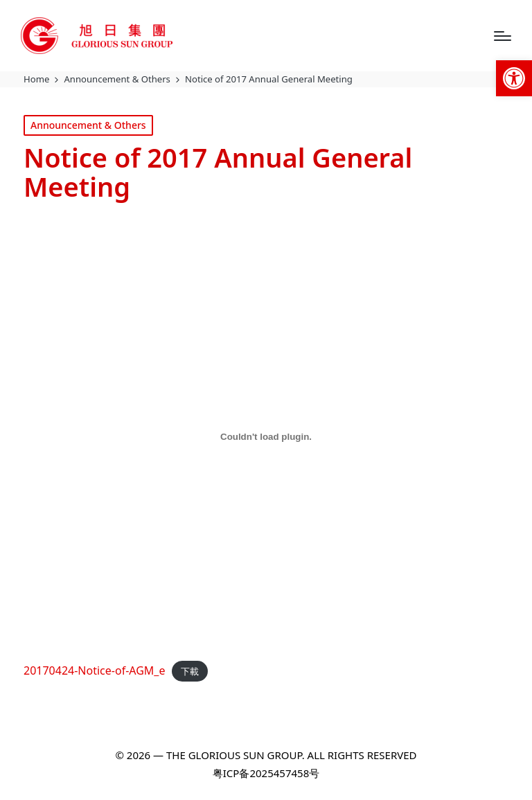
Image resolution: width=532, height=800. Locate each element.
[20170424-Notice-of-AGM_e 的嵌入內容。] (266, 436)
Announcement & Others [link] (88, 125)
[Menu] (503, 36)
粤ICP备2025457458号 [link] (266, 773)
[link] (514, 78)
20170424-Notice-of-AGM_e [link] (95, 670)
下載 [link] (190, 671)
